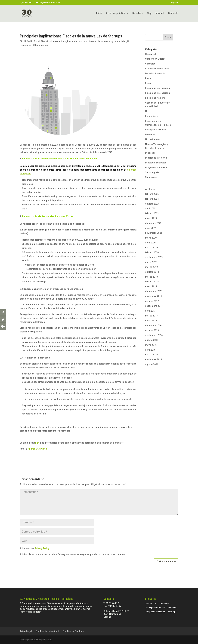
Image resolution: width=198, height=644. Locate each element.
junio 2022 (151, 228)
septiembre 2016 (154, 335)
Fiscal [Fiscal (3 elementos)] (149, 604)
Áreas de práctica (116, 13)
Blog (149, 13)
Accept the (35, 548)
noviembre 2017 (154, 296)
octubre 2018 (152, 272)
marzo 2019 (151, 267)
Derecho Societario (155, 74)
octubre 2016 (152, 330)
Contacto (173, 13)
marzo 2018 (151, 277)
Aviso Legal (26, 631)
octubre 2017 (152, 301)
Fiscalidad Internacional (54, 41)
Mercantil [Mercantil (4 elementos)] (172, 608)
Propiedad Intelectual (156, 158)
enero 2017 (151, 321)
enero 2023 (151, 218)
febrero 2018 (152, 282)
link (37, 443)
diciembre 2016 (153, 325)
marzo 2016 (151, 355)
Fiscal (37, 41)
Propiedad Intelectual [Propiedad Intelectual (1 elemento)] (156, 612)
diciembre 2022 (153, 223)
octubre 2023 (152, 204)
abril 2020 (150, 243)
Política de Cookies (73, 631)
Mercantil (150, 135)
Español (175, 2)
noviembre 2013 (154, 359)
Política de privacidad (47, 631)
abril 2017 (150, 311)
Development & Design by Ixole (36, 640)
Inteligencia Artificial (156, 130)
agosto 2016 (152, 340)
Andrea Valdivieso (37, 449)
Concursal (151, 54)
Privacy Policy (42, 548)
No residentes (153, 139)
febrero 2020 (152, 252)
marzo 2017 (151, 316)
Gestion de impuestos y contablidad (108, 41)
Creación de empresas (157, 69)
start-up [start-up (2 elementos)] (172, 612)
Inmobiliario (152, 116)
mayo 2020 (151, 238)
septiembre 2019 (154, 257)
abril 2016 (150, 350)
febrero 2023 (152, 213)
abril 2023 (150, 209)
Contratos (150, 64)
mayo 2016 (151, 345)
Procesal (150, 153)
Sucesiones (151, 177)
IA (146, 111)
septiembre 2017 (154, 306)
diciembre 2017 (153, 291)
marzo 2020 (151, 248)
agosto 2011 (152, 364)
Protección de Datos (156, 163)
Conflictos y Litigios (155, 59)
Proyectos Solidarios (156, 168)
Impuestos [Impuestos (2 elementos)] (164, 604)
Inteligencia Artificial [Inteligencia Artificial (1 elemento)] (156, 608)
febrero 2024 (152, 199)
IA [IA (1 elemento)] (156, 604)
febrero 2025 (152, 194)
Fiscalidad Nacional (78, 41)
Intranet (160, 13)
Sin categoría (152, 172)
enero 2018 (151, 286)
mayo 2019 (151, 262)
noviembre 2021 (154, 233)
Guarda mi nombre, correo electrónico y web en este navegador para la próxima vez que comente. (74, 554)
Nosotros (138, 13)
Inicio (99, 13)
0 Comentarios (40, 45)
